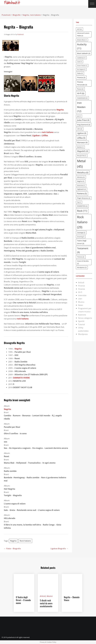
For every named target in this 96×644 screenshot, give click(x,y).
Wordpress (83, 334)
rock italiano (48, 132)
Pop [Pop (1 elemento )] (79, 202)
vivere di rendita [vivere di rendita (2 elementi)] (83, 262)
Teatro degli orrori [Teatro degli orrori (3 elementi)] (82, 242)
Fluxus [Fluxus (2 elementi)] (80, 89)
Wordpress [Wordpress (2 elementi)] (82, 267)
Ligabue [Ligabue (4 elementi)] (82, 133)
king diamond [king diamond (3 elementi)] (84, 125)
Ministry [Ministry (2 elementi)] (81, 177)
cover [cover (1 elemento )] (80, 62)
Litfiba (45, 135)
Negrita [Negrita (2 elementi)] (81, 181)
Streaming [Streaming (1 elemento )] (81, 237)
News (81, 305)
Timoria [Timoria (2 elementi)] (81, 257)
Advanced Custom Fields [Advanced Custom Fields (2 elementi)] (83, 34)
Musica (81, 302)
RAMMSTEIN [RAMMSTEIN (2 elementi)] (82, 206)
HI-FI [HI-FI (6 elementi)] (81, 93)
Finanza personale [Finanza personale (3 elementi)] (82, 83)
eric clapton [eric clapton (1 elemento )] (81, 69)
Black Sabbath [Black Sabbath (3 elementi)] (84, 53)
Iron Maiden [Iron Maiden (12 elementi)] (81, 107)
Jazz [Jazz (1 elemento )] (79, 116)
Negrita (13, 541)
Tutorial (82, 324)
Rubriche (82, 315)
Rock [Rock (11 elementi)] (82, 211)
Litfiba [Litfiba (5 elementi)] (81, 138)
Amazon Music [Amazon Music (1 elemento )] (82, 40)
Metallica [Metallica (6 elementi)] (83, 173)
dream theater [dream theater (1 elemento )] (82, 66)
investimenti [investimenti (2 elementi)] (82, 98)
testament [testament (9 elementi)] (83, 250)
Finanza (82, 286)
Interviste (82, 295)
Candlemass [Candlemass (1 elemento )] (81, 58)
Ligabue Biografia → (59, 548)
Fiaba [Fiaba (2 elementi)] (80, 73)
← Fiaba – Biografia (12, 548)
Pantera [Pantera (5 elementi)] (82, 194)
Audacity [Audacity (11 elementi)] (82, 46)
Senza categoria (85, 318)
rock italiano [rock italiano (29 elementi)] (82, 222)
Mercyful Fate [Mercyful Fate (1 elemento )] (82, 156)
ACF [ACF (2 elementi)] (79, 29)
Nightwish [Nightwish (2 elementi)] (82, 189)
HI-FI (80, 292)
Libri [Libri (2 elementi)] (80, 129)
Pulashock (20, 34)
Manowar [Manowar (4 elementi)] (82, 143)
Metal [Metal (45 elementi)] (81, 164)
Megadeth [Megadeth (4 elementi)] (83, 151)
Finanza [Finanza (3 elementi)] (81, 77)
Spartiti (81, 321)
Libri (80, 299)
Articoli (81, 282)
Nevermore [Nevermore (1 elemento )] (81, 185)
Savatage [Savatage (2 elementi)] (81, 233)
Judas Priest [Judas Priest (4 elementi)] (83, 120)
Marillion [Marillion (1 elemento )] (80, 147)
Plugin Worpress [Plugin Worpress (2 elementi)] (84, 198)
